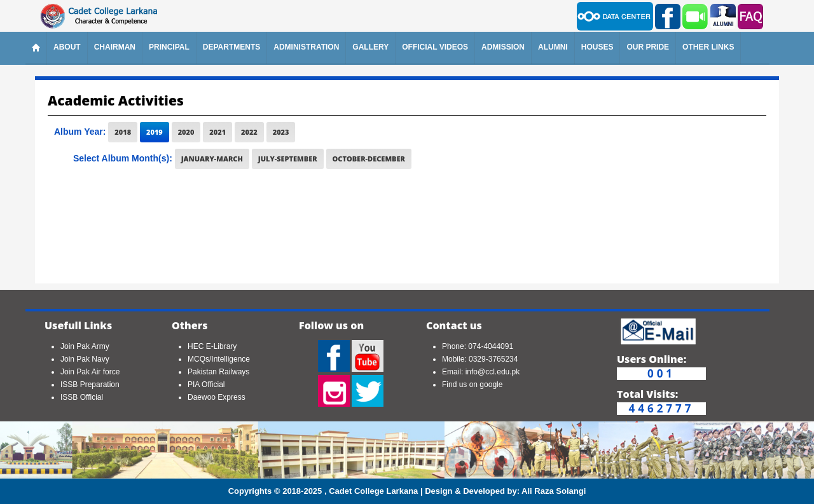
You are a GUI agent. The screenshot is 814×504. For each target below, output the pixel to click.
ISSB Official (82, 397)
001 (661, 374)
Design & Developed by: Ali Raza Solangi (505, 491)
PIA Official (206, 385)
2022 (249, 132)
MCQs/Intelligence (219, 359)
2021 (217, 132)
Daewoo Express (217, 397)
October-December (369, 159)
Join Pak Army (85, 346)
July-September (288, 159)
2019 (155, 132)
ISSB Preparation (90, 385)
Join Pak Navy (85, 359)
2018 (123, 132)
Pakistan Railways (218, 372)
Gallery (370, 47)
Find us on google (472, 385)
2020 (186, 132)
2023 (281, 132)
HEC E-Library (212, 346)
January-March (212, 159)
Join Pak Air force (90, 372)
